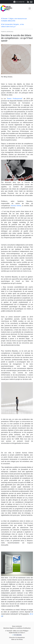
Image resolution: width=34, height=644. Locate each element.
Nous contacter (17, 626)
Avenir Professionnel (15, 99)
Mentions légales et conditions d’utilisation (17, 628)
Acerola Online (16, 206)
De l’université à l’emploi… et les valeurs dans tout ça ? (12, 25)
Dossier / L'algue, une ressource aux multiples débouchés (14, 20)
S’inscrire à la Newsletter (17, 638)
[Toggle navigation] (30, 8)
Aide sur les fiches (17, 639)
